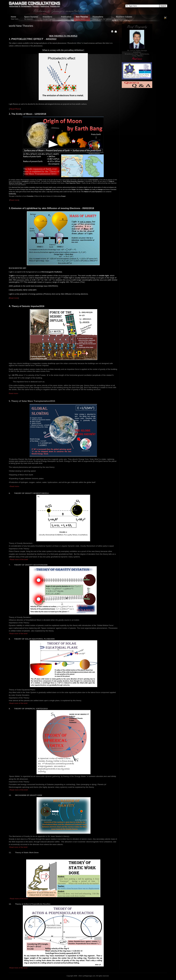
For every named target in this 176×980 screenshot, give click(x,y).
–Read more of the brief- (18, 790)
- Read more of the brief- (19, 899)
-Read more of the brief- (19, 559)
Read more (14, 200)
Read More (15, 109)
